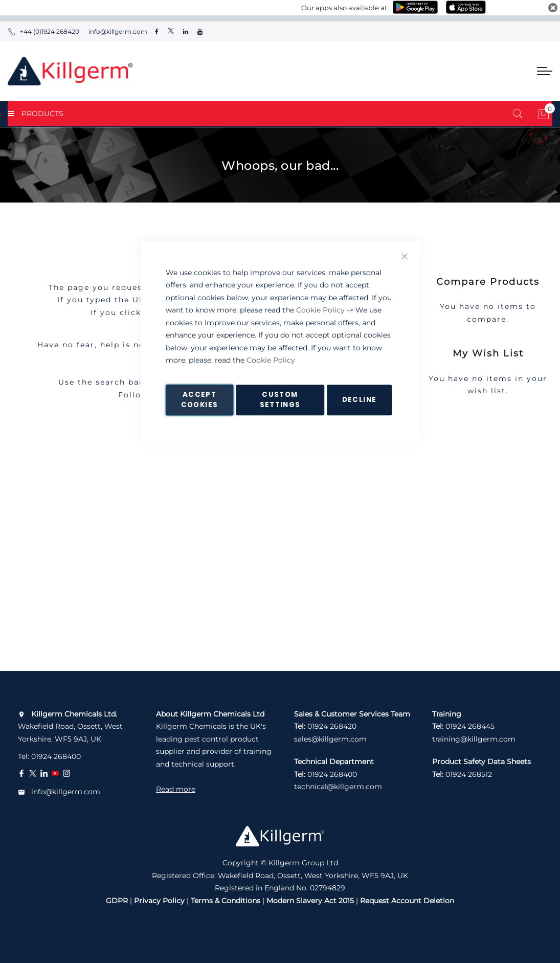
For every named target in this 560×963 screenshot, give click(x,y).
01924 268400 (56, 756)
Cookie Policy (320, 310)
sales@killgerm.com (330, 739)
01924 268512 (469, 774)
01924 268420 (332, 726)
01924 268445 (470, 726)
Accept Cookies (199, 400)
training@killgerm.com (474, 739)
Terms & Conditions (226, 901)
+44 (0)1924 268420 (43, 31)
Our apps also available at (344, 8)
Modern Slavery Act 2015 (310, 901)
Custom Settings (280, 400)
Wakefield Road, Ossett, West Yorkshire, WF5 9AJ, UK (70, 726)
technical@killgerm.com (338, 787)
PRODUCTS (36, 114)
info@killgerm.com (117, 31)
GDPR (117, 901)
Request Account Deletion (407, 901)
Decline (359, 400)
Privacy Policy (159, 901)
